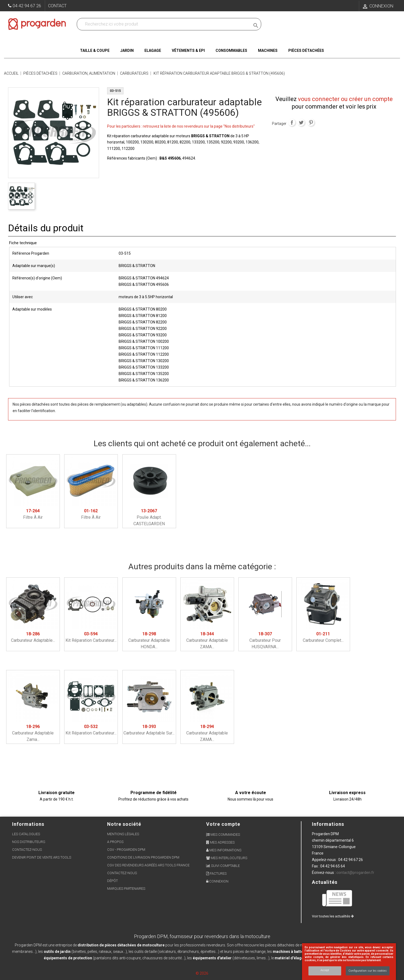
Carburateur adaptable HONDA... (149, 640)
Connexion (217, 881)
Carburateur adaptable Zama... (33, 733)
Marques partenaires (126, 889)
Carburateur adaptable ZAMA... (207, 640)
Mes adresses (220, 842)
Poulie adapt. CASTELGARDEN (149, 517)
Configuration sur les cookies (368, 971)
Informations (328, 824)
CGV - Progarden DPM (126, 850)
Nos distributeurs (29, 842)
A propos (115, 842)
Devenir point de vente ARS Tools (42, 857)
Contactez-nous (27, 850)
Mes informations (224, 850)
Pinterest (311, 122)
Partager (292, 122)
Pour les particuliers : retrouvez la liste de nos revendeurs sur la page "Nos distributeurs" (181, 126)
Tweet (301, 122)
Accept (325, 970)
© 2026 (202, 973)
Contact (57, 6)
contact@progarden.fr (355, 873)
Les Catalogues (26, 834)
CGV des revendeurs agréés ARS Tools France (148, 865)
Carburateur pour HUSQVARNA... (265, 640)
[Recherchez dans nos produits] (165, 24)
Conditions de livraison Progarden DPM (143, 857)
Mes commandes (223, 835)
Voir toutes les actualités (333, 916)
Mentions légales (123, 834)
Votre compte (223, 824)
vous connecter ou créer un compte (345, 99)
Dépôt (112, 881)
